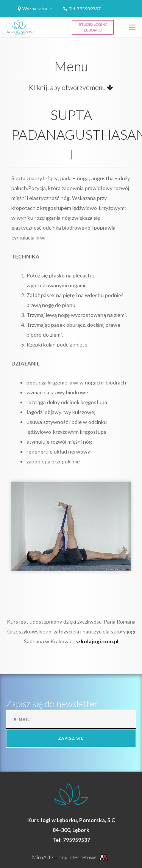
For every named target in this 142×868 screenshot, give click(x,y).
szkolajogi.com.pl (97, 641)
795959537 (89, 9)
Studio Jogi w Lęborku (93, 27)
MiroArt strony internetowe (71, 857)
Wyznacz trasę (37, 9)
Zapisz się (71, 738)
